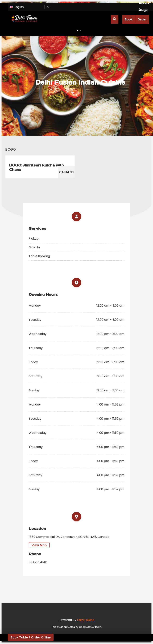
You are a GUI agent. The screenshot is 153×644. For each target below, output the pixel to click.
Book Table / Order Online (31, 637)
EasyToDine (86, 620)
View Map (39, 545)
